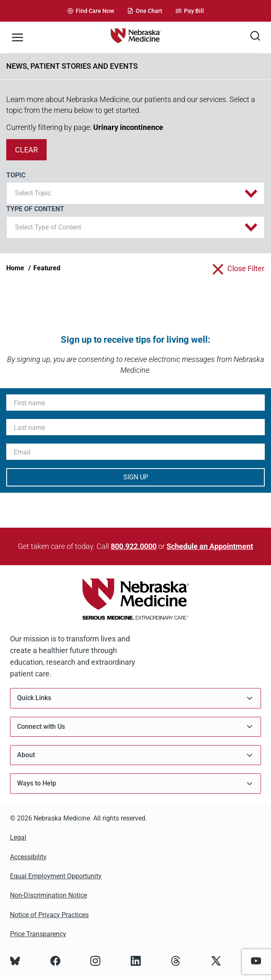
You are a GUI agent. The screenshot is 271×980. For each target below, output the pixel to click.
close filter (246, 268)
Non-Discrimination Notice (48, 895)
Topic (16, 175)
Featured (47, 268)
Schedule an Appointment (210, 546)
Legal (18, 837)
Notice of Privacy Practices (49, 915)
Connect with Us (135, 727)
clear (26, 150)
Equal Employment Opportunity (56, 876)
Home (15, 268)
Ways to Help (135, 784)
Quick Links (135, 698)
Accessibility (28, 857)
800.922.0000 (134, 546)
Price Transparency (38, 934)
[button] (135, 193)
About (135, 755)
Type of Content (35, 209)
